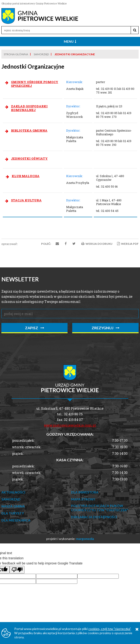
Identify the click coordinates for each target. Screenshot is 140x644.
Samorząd (41, 54)
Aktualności (13, 492)
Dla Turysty (13, 513)
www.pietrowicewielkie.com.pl (70, 425)
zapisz (35, 328)
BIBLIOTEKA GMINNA (29, 130)
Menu (70, 41)
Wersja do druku (97, 244)
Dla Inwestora (85, 492)
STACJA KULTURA (26, 200)
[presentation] (37, 346)
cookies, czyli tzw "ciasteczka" (109, 629)
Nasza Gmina (13, 506)
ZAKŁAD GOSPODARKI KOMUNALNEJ (29, 108)
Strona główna (16, 54)
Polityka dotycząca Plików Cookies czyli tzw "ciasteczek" (100, 508)
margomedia (85, 539)
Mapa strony (83, 499)
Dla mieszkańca (16, 520)
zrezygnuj (106, 328)
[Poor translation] (17, 570)
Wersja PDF (128, 244)
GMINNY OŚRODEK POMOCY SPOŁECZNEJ (35, 84)
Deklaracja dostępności (94, 517)
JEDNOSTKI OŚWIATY (29, 159)
